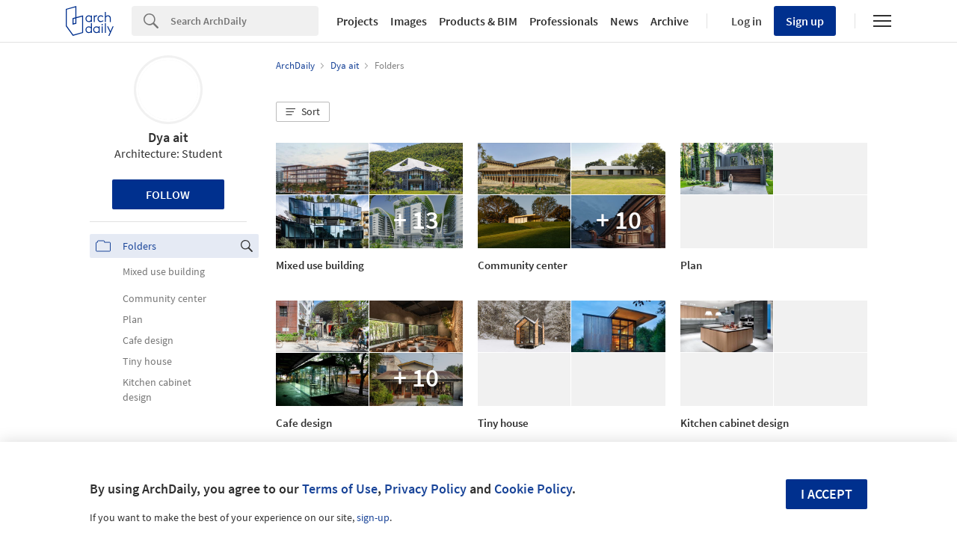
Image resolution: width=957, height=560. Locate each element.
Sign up (805, 21)
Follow (168, 194)
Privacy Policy (425, 489)
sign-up (373, 517)
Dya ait (168, 137)
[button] (303, 112)
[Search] (244, 21)
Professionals (564, 21)
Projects (357, 21)
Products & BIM (478, 21)
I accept (827, 494)
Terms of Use (340, 489)
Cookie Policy (533, 489)
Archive (670, 21)
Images (409, 21)
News (624, 21)
